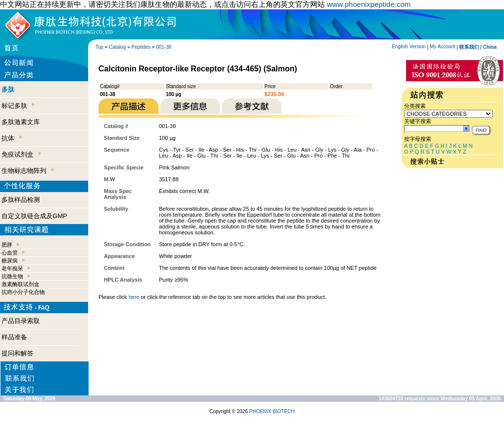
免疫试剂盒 (21, 154)
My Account (442, 47)
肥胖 (7, 245)
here (134, 297)
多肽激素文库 (21, 122)
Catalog (117, 47)
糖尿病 (10, 260)
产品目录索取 (21, 321)
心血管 (10, 253)
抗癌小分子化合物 (23, 292)
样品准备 (14, 337)
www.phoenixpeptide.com (369, 4)
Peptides (141, 47)
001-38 (164, 47)
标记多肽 (18, 106)
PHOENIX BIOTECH (272, 411)
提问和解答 (17, 353)
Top (99, 47)
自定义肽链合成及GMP (34, 216)
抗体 (12, 138)
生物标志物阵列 (28, 171)
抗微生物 (12, 276)
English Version (409, 47)
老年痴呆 (12, 268)
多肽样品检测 (21, 200)
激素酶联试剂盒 (20, 284)
